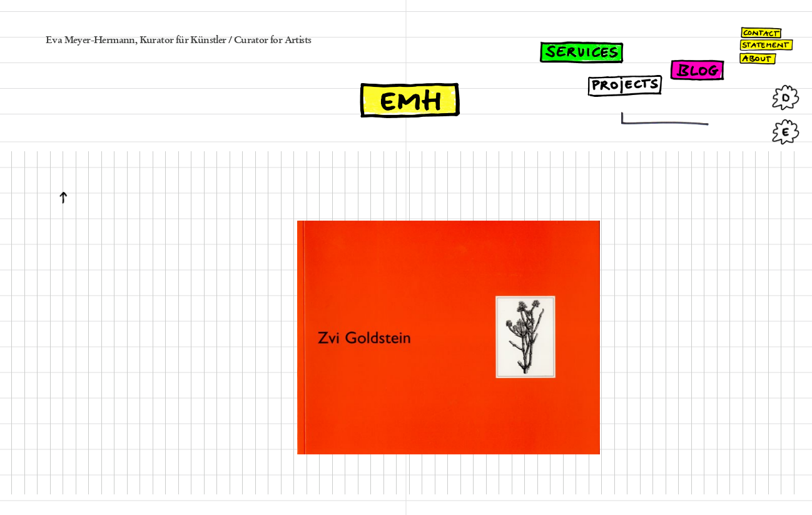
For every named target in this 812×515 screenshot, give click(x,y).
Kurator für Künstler (183, 41)
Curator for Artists (273, 41)
